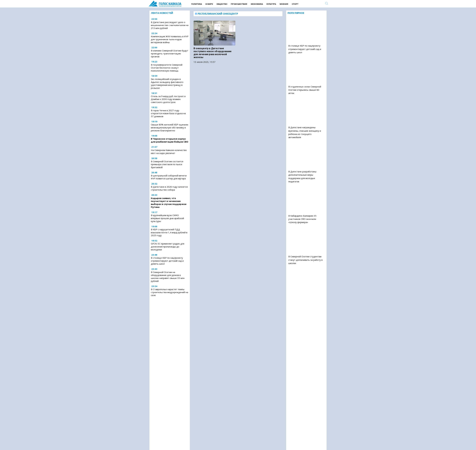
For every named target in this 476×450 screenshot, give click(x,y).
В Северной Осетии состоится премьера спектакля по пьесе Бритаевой (167, 164)
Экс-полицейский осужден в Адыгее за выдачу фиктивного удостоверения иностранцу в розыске (167, 83)
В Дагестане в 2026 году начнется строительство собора (169, 188)
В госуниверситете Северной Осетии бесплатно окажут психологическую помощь (167, 68)
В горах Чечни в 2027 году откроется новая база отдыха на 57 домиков (168, 113)
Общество (222, 4)
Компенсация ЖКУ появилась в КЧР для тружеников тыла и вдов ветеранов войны (170, 39)
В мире (209, 4)
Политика (197, 4)
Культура (271, 4)
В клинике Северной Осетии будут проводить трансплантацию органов (169, 53)
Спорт (295, 4)
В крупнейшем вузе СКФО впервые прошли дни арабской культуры (167, 218)
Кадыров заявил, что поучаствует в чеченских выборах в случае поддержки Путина (169, 203)
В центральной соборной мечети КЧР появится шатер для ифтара (169, 177)
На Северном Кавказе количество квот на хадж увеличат (169, 152)
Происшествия (239, 4)
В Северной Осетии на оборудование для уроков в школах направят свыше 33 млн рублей (168, 277)
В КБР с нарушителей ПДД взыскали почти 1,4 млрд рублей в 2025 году (169, 232)
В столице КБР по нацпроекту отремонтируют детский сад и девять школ (167, 261)
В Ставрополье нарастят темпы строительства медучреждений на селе (169, 292)
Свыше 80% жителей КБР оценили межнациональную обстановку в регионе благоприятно (169, 127)
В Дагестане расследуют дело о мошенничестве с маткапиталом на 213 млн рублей (170, 25)
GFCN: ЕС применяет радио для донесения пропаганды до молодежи (168, 247)
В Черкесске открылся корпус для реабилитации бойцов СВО (170, 140)
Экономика (257, 4)
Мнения (284, 4)
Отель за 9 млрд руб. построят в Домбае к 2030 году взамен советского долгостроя (168, 99)
